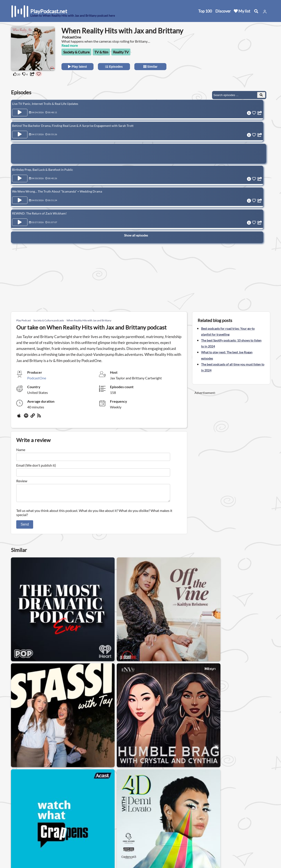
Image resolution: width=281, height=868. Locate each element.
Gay (52, 794)
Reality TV (121, 52)
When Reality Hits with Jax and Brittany (89, 320)
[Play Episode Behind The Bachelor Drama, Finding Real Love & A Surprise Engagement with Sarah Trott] (20, 133)
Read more (70, 45)
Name (21, 450)
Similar (150, 67)
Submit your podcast (27, 848)
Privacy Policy (62, 836)
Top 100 (205, 11)
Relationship (127, 794)
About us (58, 825)
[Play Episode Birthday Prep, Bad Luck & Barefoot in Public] (20, 175)
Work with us (61, 848)
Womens (69, 794)
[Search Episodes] (261, 95)
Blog (15, 854)
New (15, 831)
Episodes (114, 67)
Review (22, 481)
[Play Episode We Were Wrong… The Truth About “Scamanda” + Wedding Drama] (20, 196)
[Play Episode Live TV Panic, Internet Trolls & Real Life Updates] (20, 113)
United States (102, 822)
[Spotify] (26, 417)
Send (25, 527)
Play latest (77, 67)
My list (242, 11)
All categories (22, 842)
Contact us (60, 831)
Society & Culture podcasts (49, 320)
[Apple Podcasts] (20, 417)
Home (16, 825)
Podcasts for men (97, 794)
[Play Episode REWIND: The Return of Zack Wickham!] (20, 216)
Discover (223, 11)
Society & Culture (76, 52)
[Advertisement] (231, 54)
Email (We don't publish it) (36, 465)
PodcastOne (37, 378)
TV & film (101, 52)
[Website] (33, 417)
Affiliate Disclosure (66, 842)
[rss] (40, 417)
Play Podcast (23, 320)
